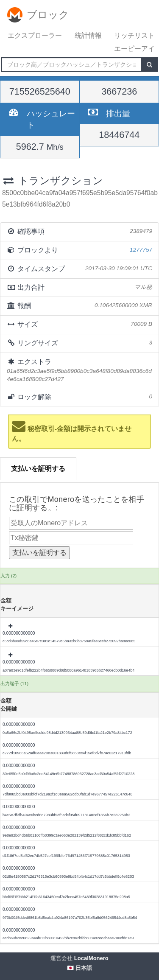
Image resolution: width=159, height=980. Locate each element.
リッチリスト (134, 35)
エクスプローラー (35, 35)
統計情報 (88, 35)
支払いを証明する (38, 469)
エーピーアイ (134, 49)
